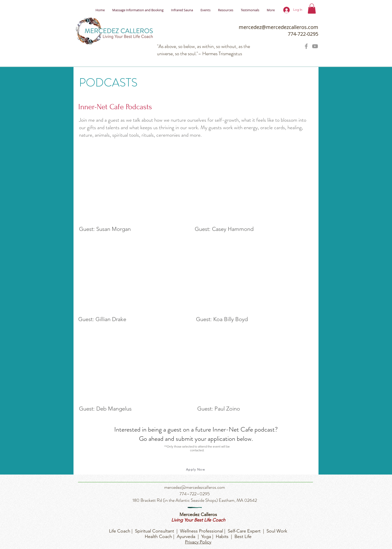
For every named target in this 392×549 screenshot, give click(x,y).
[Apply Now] (196, 470)
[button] (312, 9)
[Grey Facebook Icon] (306, 46)
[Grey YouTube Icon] (315, 46)
